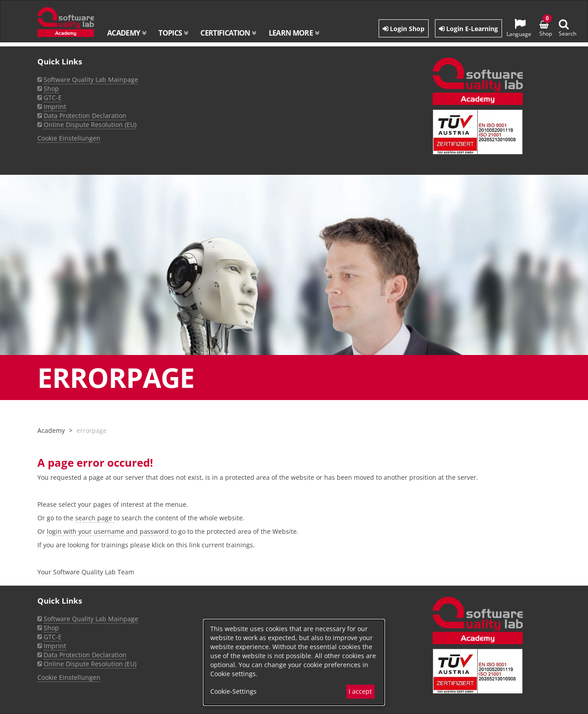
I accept (360, 691)
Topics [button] (173, 33)
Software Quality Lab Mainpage (91, 619)
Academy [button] (127, 33)
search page (95, 518)
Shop (51, 628)
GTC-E (53, 637)
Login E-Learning (468, 29)
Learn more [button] (294, 33)
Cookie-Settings (233, 691)
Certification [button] (228, 33)
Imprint (55, 646)
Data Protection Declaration (85, 655)
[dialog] (294, 662)
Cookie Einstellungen (69, 677)
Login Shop (404, 29)
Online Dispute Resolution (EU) (90, 664)
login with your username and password (109, 531)
